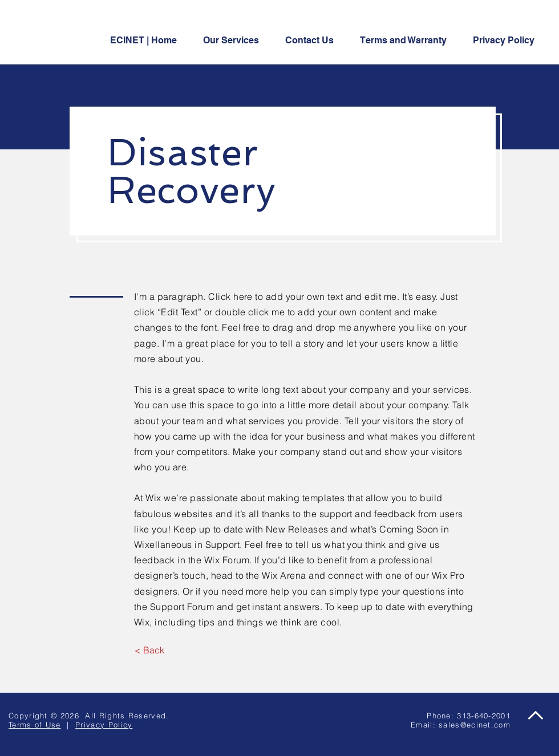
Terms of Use (35, 725)
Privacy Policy (104, 725)
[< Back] (149, 650)
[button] (314, 40)
